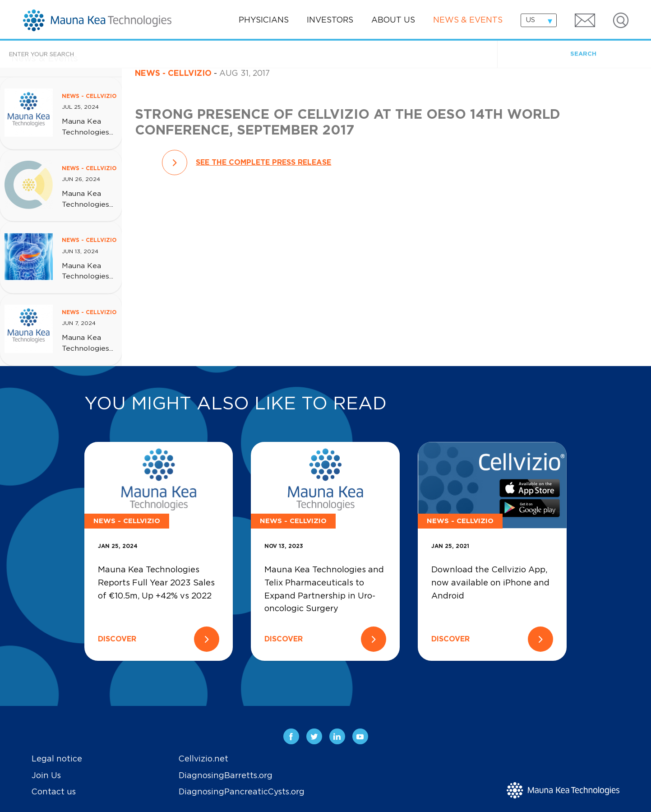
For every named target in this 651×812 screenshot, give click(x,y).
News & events (468, 20)
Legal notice (57, 759)
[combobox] (539, 20)
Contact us (54, 792)
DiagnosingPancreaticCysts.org (242, 792)
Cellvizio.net (203, 759)
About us (393, 20)
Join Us (46, 776)
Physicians (264, 20)
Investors (330, 20)
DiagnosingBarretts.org (226, 776)
